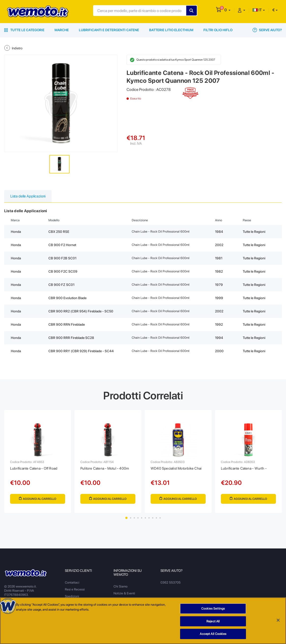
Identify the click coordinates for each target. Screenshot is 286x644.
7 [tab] (149, 520)
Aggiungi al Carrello (38, 500)
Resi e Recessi (75, 592)
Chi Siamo (121, 589)
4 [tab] (138, 520)
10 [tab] (160, 520)
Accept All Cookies (213, 634)
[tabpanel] (38, 463)
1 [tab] (126, 520)
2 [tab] (131, 520)
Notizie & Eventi (124, 596)
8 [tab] (153, 520)
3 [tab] (134, 520)
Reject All (213, 622)
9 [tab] (156, 520)
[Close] (278, 620)
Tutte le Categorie (24, 30)
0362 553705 (170, 585)
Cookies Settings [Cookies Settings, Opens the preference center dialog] (213, 609)
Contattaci (72, 585)
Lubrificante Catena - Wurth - (246, 470)
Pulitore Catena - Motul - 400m (106, 470)
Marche (62, 30)
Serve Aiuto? (267, 30)
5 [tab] (142, 520)
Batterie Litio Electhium (171, 30)
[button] (227, 10)
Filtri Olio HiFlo (218, 30)
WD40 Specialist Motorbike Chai (178, 470)
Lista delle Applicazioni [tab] (29, 196)
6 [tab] (145, 520)
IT (257, 10)
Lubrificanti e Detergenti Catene (109, 30)
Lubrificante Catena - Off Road (36, 470)
